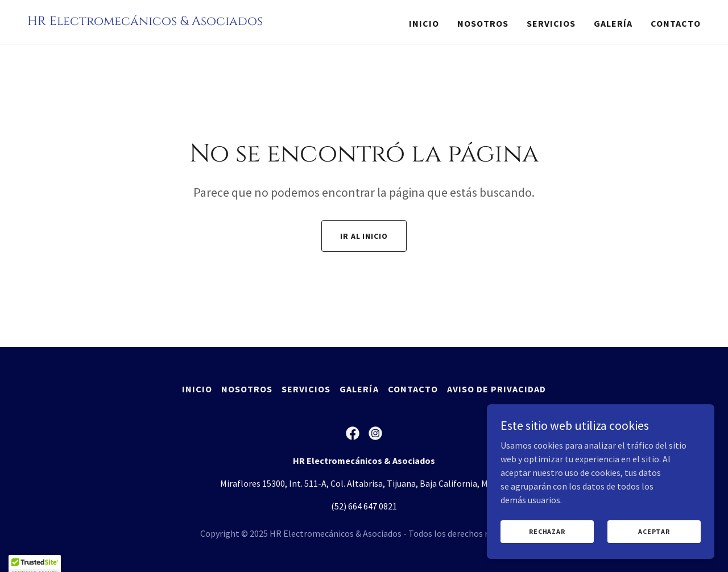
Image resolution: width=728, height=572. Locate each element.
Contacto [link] (676, 23)
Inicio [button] (197, 389)
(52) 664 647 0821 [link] (364, 506)
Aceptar (654, 547)
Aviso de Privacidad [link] (497, 389)
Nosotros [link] (483, 23)
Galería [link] (613, 23)
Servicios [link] (551, 23)
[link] (145, 22)
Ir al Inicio (364, 236)
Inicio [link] (424, 23)
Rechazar (547, 547)
